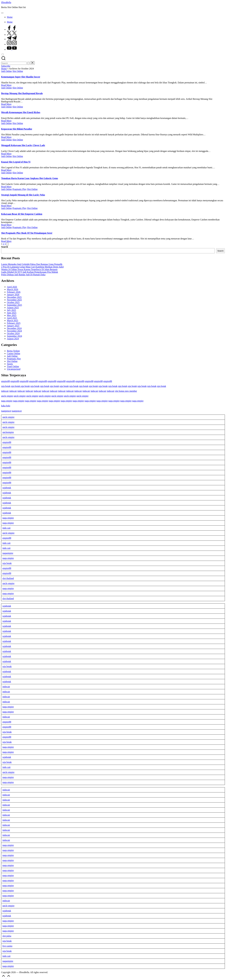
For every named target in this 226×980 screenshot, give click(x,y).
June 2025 (12, 313)
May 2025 (12, 315)
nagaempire (8, 553)
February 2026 (14, 292)
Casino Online (14, 353)
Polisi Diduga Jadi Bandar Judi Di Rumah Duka (23, 275)
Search (5, 247)
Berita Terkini (13, 351)
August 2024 (13, 339)
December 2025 (14, 297)
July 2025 (11, 310)
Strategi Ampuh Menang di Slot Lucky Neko (23, 195)
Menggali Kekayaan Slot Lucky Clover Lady (23, 145)
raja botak (6, 386)
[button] (28, 63)
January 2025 (13, 326)
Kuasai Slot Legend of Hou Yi (16, 162)
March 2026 (13, 289)
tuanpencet (6, 411)
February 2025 (14, 323)
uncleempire (8, 432)
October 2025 (13, 302)
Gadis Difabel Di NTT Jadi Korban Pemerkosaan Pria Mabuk (30, 272)
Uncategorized (14, 369)
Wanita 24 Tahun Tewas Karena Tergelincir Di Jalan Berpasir (29, 269)
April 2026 (12, 287)
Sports (10, 364)
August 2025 (13, 308)
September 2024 (14, 336)
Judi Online (6, 71)
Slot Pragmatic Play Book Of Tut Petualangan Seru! (27, 233)
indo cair (6, 528)
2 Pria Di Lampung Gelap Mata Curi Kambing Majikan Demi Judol (32, 267)
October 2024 (13, 333)
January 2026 (13, 295)
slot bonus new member (126, 391)
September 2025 (14, 305)
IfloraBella (6, 2)
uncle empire (7, 396)
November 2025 (14, 300)
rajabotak (7, 488)
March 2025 (13, 321)
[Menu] (2, 13)
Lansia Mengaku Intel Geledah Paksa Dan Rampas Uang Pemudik (32, 264)
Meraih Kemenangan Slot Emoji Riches (21, 112)
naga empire (7, 401)
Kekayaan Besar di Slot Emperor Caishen (22, 214)
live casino (7, 946)
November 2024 (14, 331)
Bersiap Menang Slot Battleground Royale (22, 93)
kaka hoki (6, 406)
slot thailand (8, 578)
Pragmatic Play (19, 189)
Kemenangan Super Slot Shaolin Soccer (21, 77)
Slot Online (18, 71)
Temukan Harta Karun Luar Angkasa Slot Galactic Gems (30, 178)
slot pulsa (7, 936)
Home (4, 69)
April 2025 (12, 318)
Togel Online (13, 366)
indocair (5, 391)
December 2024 (14, 328)
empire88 (5, 381)
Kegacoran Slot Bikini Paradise (17, 129)
